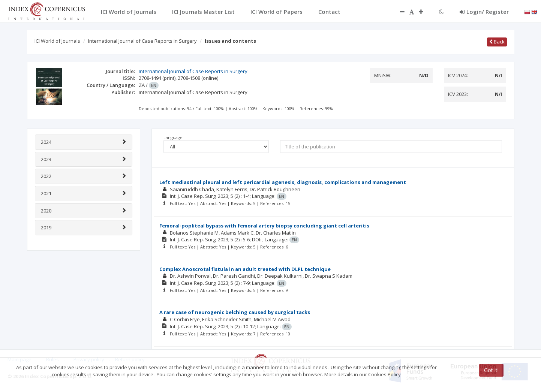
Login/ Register (484, 12)
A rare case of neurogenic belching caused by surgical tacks (235, 312)
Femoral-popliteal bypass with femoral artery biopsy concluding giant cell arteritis (264, 226)
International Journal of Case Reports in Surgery (142, 41)
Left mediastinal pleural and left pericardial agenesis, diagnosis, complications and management (283, 182)
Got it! (491, 370)
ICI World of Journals (57, 41)
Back (497, 42)
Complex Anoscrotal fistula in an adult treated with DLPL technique (245, 269)
